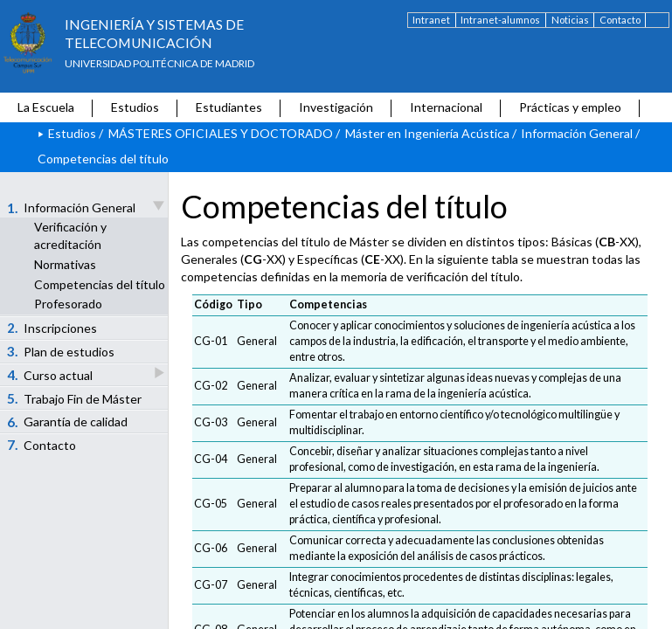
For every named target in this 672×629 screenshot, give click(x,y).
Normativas (65, 264)
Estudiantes (229, 107)
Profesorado (68, 304)
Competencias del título (100, 284)
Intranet (431, 20)
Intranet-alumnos (500, 20)
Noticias (570, 20)
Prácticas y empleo (570, 107)
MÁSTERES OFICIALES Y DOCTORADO (221, 133)
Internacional (446, 107)
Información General (577, 133)
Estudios (135, 107)
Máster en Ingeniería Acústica (427, 133)
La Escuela (46, 107)
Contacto (620, 20)
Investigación (336, 107)
